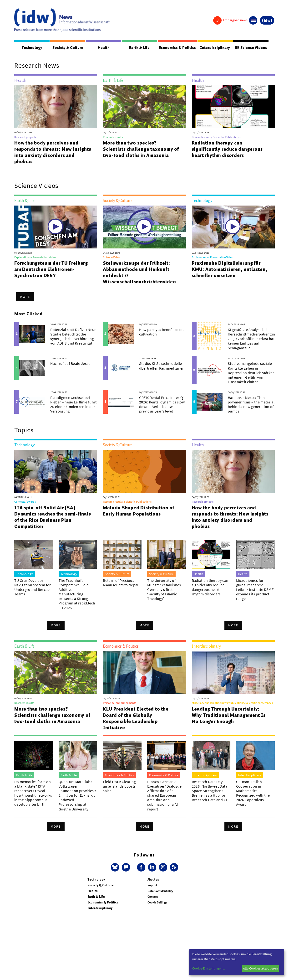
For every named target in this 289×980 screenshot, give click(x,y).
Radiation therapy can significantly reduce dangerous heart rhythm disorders (227, 149)
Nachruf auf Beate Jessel (71, 364)
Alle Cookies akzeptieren (260, 968)
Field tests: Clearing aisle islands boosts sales (119, 786)
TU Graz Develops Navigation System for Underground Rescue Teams (33, 588)
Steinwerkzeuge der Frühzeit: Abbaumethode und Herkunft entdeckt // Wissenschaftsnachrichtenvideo (139, 273)
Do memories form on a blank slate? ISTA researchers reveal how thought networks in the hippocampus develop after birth (33, 793)
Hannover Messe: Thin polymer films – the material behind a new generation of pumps (251, 405)
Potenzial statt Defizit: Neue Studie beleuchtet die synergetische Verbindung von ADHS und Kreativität (73, 337)
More (25, 297)
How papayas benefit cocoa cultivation (162, 332)
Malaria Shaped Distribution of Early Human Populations (139, 511)
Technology (32, 48)
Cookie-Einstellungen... (208, 968)
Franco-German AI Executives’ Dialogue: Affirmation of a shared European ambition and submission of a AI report (165, 796)
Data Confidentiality (160, 891)
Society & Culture (67, 48)
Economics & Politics (176, 48)
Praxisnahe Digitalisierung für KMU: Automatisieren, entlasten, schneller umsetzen (230, 269)
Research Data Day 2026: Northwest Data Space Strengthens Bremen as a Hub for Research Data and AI (210, 791)
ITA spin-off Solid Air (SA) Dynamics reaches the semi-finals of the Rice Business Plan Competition (53, 517)
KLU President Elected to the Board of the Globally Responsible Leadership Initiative (136, 718)
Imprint (152, 885)
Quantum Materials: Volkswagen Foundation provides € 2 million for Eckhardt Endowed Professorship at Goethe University (78, 796)
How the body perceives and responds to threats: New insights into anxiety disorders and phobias (53, 152)
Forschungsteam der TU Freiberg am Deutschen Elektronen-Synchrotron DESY (51, 269)
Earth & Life (137, 48)
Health (102, 48)
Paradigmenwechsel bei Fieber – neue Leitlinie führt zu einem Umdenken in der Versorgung (73, 405)
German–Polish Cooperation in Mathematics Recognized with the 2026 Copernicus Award (253, 793)
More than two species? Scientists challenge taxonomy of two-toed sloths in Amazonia (141, 149)
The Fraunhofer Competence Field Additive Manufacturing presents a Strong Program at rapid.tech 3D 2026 (77, 594)
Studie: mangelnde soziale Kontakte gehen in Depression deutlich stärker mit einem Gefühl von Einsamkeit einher (251, 373)
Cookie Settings (157, 903)
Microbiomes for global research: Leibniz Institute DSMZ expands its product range (255, 590)
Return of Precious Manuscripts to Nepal (121, 583)
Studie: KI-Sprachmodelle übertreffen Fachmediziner (162, 366)
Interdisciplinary (215, 48)
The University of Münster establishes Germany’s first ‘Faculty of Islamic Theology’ (164, 590)
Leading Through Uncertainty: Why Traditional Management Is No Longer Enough (229, 715)
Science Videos (250, 48)
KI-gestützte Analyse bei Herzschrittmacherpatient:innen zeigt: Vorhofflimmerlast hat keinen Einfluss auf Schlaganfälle (255, 339)
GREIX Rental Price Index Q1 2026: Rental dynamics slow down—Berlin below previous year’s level (162, 405)
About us (153, 880)
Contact (152, 897)
